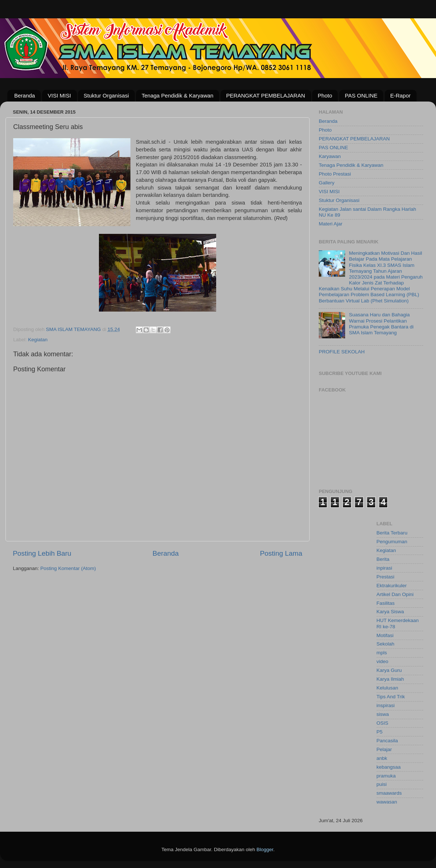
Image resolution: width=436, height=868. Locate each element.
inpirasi (385, 568)
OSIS (383, 723)
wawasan (387, 802)
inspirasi (386, 705)
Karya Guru (389, 670)
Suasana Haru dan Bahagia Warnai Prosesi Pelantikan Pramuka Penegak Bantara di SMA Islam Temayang (381, 324)
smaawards (389, 793)
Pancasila (387, 741)
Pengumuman (392, 542)
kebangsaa (389, 767)
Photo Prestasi (335, 174)
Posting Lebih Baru (42, 553)
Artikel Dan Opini (395, 594)
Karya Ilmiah (390, 679)
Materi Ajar (331, 224)
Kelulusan (387, 688)
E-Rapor (400, 95)
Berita (383, 559)
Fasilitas (386, 603)
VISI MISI (59, 95)
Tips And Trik (391, 697)
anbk (382, 758)
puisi (382, 784)
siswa (383, 714)
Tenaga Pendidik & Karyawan (177, 95)
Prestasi (386, 577)
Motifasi (385, 635)
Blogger (265, 849)
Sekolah (386, 644)
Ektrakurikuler (392, 586)
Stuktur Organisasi (106, 95)
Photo (325, 95)
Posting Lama (281, 553)
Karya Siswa (390, 612)
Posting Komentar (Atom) (68, 568)
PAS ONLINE (361, 95)
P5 (380, 732)
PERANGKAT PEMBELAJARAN (265, 95)
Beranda (25, 95)
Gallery (327, 183)
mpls (382, 653)
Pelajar (384, 749)
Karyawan (330, 156)
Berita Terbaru (392, 533)
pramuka (386, 776)
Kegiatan (38, 340)
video (383, 661)
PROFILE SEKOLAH (342, 352)
